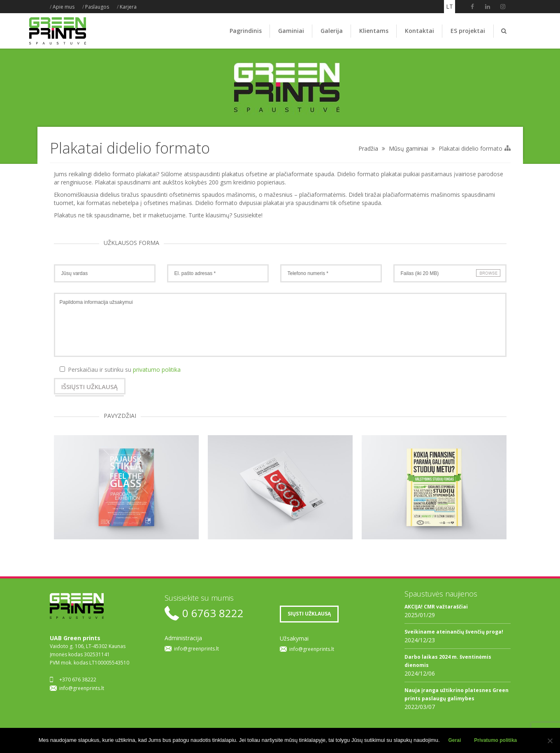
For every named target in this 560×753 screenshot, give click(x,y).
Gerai (455, 740)
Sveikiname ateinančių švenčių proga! (454, 632)
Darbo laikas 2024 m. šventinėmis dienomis (448, 661)
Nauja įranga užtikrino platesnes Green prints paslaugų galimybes (457, 694)
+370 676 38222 (78, 680)
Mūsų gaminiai (408, 148)
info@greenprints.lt (82, 688)
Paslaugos (97, 7)
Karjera (128, 7)
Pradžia (368, 148)
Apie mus (64, 7)
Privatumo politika (495, 740)
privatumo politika (157, 370)
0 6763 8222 (213, 613)
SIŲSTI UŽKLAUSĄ (309, 614)
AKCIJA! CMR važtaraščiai (436, 607)
